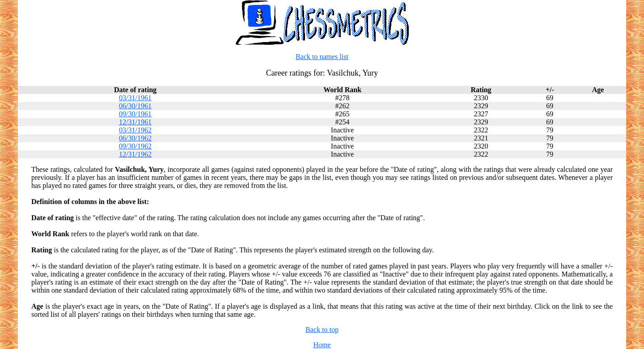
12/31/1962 (135, 154)
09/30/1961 (135, 114)
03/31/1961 (135, 98)
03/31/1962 (135, 130)
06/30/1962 (135, 138)
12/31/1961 (135, 122)
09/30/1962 (135, 146)
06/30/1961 (135, 106)
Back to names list (322, 57)
